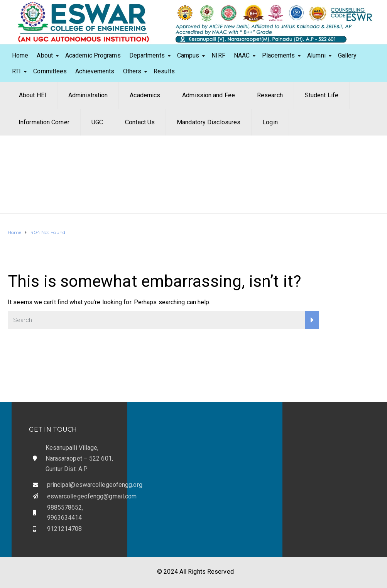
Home (20, 55)
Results (164, 71)
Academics (145, 95)
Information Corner (44, 122)
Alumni (316, 55)
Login (270, 122)
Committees (50, 71)
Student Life (322, 95)
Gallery (347, 55)
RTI (16, 71)
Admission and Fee (209, 95)
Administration (88, 95)
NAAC (242, 55)
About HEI (33, 95)
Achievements (95, 71)
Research (270, 95)
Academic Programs (93, 55)
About (45, 55)
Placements (278, 55)
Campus (188, 55)
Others (132, 71)
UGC (97, 122)
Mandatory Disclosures (209, 122)
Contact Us (140, 122)
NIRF (218, 55)
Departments (147, 55)
